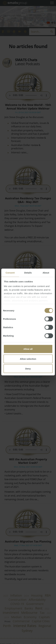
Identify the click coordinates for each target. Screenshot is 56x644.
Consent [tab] (10, 273)
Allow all (28, 349)
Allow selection (28, 359)
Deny (28, 369)
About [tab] (46, 273)
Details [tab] (28, 273)
